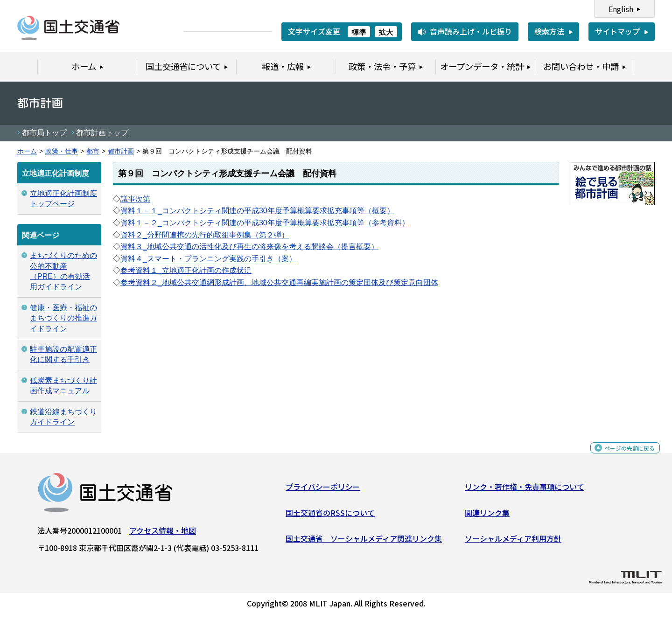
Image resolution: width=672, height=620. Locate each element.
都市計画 (121, 151)
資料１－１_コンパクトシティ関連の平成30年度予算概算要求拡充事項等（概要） (257, 211)
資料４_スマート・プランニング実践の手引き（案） (208, 259)
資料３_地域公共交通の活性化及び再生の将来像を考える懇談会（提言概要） (249, 247)
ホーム (27, 151)
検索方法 (549, 31)
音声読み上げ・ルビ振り (471, 31)
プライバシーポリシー (323, 490)
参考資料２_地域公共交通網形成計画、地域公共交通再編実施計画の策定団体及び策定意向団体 (279, 282)
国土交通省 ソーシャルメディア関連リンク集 (364, 542)
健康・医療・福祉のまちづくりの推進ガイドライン (63, 318)
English (621, 9)
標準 (359, 32)
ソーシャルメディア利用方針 (513, 542)
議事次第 (135, 199)
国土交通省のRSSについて (330, 516)
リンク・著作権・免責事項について (525, 490)
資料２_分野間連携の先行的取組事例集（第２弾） (205, 235)
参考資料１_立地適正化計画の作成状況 (186, 270)
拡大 (386, 32)
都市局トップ (44, 133)
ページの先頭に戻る (622, 456)
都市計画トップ (102, 133)
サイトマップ (617, 31)
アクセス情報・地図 (163, 534)
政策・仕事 (62, 151)
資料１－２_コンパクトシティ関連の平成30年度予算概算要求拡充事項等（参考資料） (265, 223)
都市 (93, 151)
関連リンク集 (487, 516)
